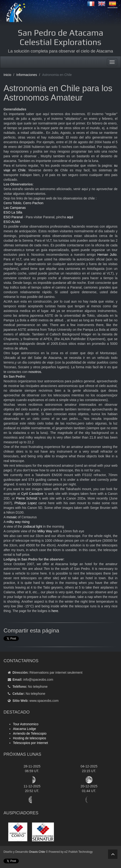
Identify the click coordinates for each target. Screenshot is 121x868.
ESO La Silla (13, 212)
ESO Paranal (13, 217)
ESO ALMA (12, 222)
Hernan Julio (107, 255)
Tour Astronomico (26, 724)
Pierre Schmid (27, 498)
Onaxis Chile (37, 852)
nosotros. (35, 372)
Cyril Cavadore (32, 494)
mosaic (12, 517)
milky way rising (18, 522)
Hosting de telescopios (30, 738)
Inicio (7, 75)
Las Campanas (15, 208)
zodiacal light (33, 526)
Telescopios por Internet (30, 743)
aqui (70, 217)
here (55, 611)
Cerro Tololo (12, 203)
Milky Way (45, 531)
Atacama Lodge (24, 729)
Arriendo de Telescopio (30, 733)
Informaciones (27, 75)
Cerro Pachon (33, 203)
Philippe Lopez (26, 503)
